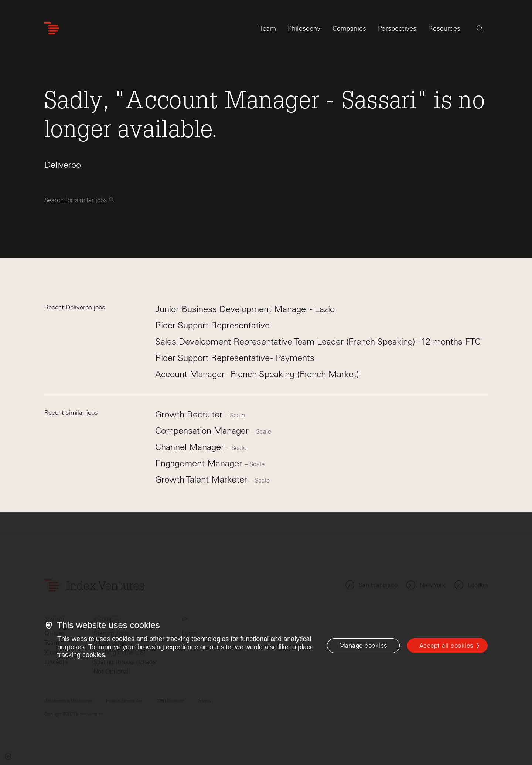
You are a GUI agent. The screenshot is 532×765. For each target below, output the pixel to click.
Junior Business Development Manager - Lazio (245, 309)
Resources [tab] (444, 28)
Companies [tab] (349, 28)
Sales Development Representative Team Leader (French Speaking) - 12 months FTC (318, 341)
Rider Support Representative (212, 325)
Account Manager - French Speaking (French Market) (257, 374)
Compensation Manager (203, 431)
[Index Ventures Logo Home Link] (52, 29)
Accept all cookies (446, 646)
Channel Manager (191, 447)
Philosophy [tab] (304, 28)
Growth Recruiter (190, 414)
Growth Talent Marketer (202, 479)
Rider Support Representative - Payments (235, 358)
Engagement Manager (200, 463)
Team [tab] (268, 28)
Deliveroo (63, 165)
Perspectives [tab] (397, 28)
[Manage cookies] (363, 646)
